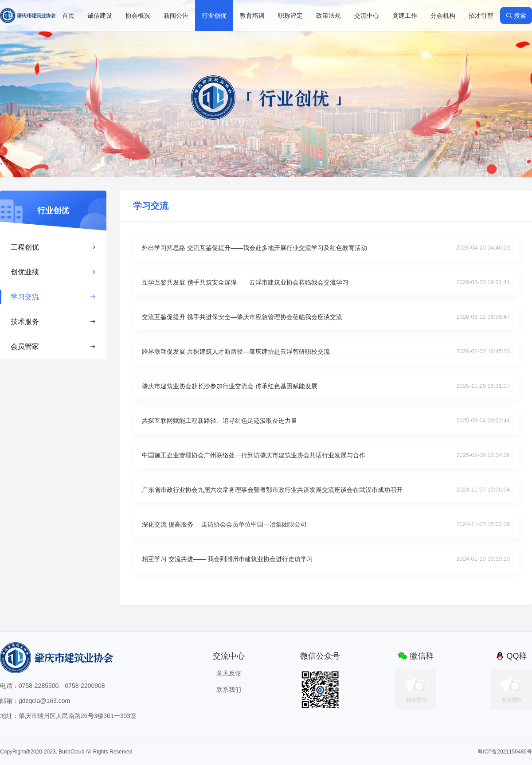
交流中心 (367, 16)
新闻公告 (176, 16)
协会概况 (138, 16)
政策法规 (329, 16)
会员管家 (53, 346)
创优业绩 (53, 272)
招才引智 (481, 16)
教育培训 (252, 16)
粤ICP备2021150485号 (505, 752)
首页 (68, 16)
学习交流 (53, 297)
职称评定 (290, 16)
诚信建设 (100, 16)
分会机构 (443, 16)
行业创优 (214, 16)
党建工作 (405, 16)
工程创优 (53, 247)
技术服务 (53, 322)
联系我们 (229, 690)
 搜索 (516, 16)
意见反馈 (229, 673)
